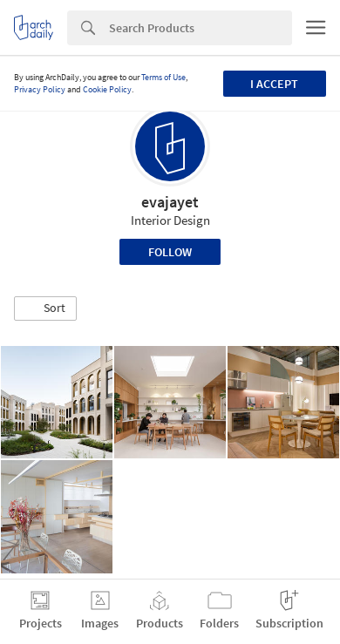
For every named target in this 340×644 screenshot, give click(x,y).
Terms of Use (163, 77)
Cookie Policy (107, 89)
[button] (45, 308)
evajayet (170, 202)
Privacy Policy (40, 89)
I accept (274, 84)
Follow (170, 252)
